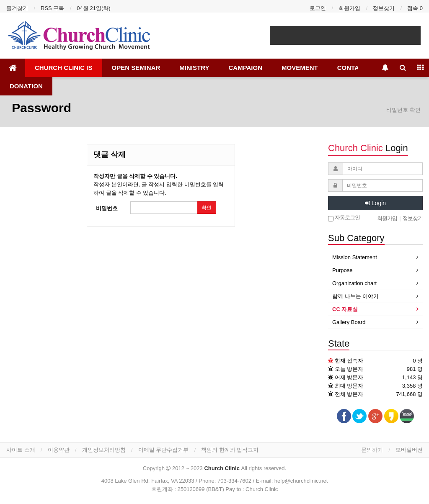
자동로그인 (344, 218)
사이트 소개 (21, 450)
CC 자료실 (345, 309)
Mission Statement (355, 257)
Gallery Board (349, 322)
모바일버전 (409, 450)
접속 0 (415, 8)
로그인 (318, 8)
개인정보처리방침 (104, 450)
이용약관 (59, 450)
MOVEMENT (300, 68)
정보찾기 (384, 8)
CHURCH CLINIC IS (64, 68)
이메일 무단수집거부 (164, 450)
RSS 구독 (52, 8)
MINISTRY (194, 68)
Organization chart (354, 283)
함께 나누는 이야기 (355, 296)
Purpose (342, 270)
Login (375, 203)
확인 (207, 208)
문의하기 (372, 450)
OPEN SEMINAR (136, 68)
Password (40, 108)
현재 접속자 (349, 361)
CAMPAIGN (245, 68)
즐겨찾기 (17, 8)
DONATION (26, 86)
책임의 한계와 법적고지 (230, 450)
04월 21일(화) (93, 8)
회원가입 (349, 8)
